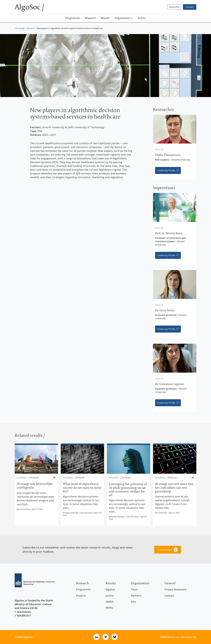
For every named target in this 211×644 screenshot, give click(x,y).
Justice (110, 596)
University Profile (168, 170)
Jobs (134, 602)
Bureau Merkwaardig (178, 637)
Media (109, 608)
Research (90, 18)
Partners (136, 596)
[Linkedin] (96, 637)
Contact (190, 7)
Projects (81, 596)
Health (110, 602)
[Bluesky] (115, 637)
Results (105, 18)
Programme (73, 18)
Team (134, 589)
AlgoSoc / (29, 7)
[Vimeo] (106, 637)
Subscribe (174, 7)
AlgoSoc (110, 589)
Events (142, 18)
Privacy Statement (176, 589)
